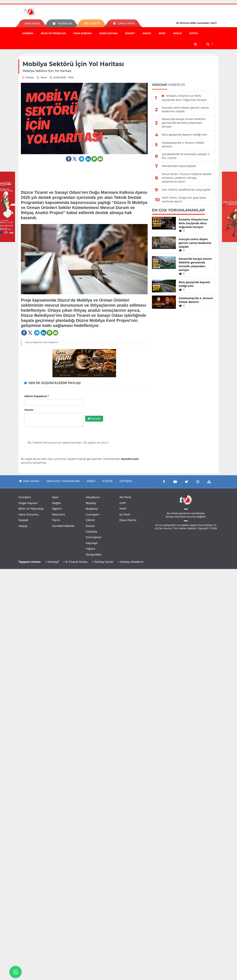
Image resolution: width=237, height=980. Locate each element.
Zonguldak (94, 554)
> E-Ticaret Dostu (75, 562)
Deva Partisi (128, 520)
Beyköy (91, 503)
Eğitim (194, 33)
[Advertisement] (84, 173)
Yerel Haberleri (51, 342)
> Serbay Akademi (130, 562)
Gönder (94, 419)
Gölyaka (91, 531)
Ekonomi (58, 514)
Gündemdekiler (63, 526)
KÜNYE (107, 481)
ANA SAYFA (32, 23)
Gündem (28, 33)
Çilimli (90, 520)
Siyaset (130, 33)
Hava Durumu (83, 33)
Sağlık (177, 33)
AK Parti (125, 497)
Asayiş (147, 33)
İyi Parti (125, 514)
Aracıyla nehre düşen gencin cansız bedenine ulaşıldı (195, 243)
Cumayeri (93, 514)
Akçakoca (93, 497)
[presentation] (114, 406)
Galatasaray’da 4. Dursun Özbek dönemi (196, 300)
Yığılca (90, 549)
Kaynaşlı (92, 543)
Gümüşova (93, 537)
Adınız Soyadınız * (36, 396)
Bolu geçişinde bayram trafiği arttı (194, 284)
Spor (162, 33)
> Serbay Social (103, 562)
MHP (123, 509)
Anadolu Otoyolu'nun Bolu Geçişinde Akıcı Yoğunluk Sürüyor (193, 223)
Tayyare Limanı (30, 562)
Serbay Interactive (176, 517)
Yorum (29, 410)
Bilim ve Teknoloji (53, 33)
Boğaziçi (92, 509)
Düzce (90, 526)
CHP (123, 503)
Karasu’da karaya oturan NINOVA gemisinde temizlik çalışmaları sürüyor (195, 264)
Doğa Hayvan (108, 33)
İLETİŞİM (126, 481)
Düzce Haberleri (34, 342)
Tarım (56, 520)
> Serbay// (52, 562)
